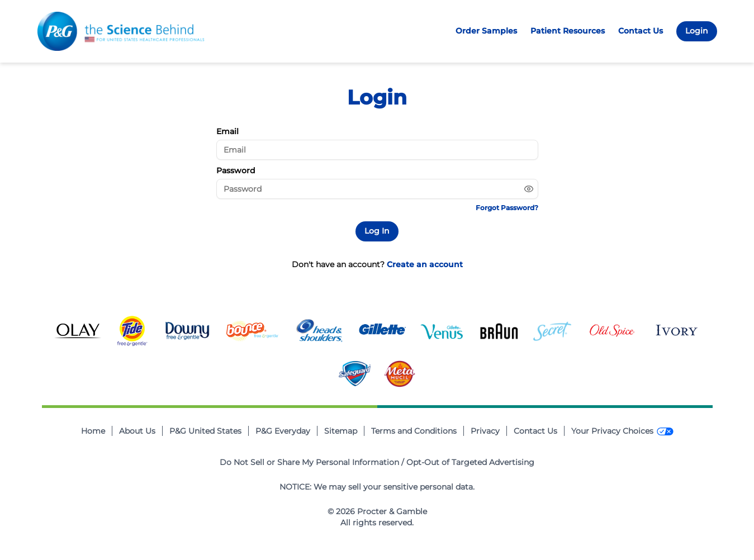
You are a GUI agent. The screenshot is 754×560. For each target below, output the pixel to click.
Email (227, 131)
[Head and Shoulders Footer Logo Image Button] (319, 331)
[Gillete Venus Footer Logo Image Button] (443, 331)
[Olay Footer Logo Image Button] (78, 331)
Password (236, 170)
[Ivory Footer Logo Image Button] (676, 331)
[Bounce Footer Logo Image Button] (252, 331)
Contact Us (641, 31)
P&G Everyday (283, 431)
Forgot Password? (507, 208)
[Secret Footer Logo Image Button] (552, 331)
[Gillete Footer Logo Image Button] (382, 331)
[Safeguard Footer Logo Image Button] (355, 374)
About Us (137, 431)
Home (93, 431)
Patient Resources (568, 31)
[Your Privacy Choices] (622, 431)
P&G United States (205, 431)
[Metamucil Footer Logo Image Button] (400, 374)
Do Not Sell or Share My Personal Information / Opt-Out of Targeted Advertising (377, 462)
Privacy (485, 431)
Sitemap (341, 431)
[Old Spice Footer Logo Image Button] (612, 331)
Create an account (425, 264)
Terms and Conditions (414, 431)
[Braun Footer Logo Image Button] (499, 331)
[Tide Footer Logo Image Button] (132, 331)
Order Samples (486, 31)
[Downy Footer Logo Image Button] (187, 331)
